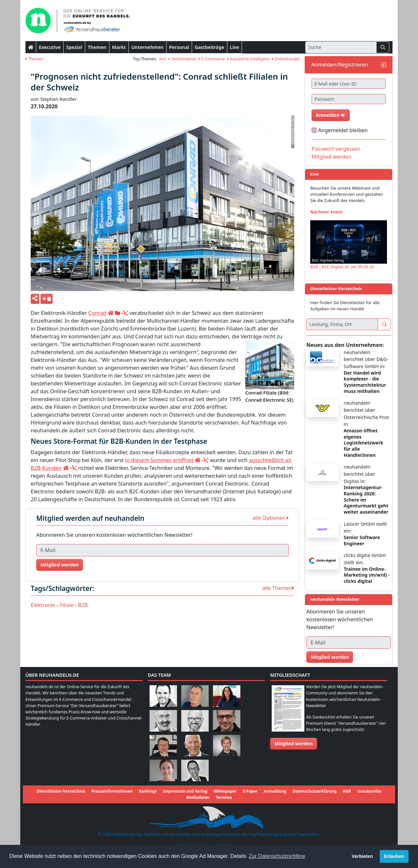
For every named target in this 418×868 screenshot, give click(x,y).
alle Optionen (271, 518)
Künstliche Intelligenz (248, 59)
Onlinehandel (286, 59)
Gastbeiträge (209, 47)
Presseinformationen (112, 791)
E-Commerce (212, 59)
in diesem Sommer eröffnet (159, 460)
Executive (50, 47)
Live (234, 47)
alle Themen (278, 588)
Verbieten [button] (362, 856)
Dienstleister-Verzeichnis (61, 791)
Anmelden (331, 115)
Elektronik (43, 605)
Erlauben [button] (394, 856)
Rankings (148, 791)
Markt (119, 47)
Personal (179, 47)
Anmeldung (275, 791)
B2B (83, 605)
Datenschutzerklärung (314, 791)
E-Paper (250, 791)
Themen (97, 47)
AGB (347, 791)
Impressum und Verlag (185, 791)
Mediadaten (198, 797)
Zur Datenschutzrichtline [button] (277, 856)
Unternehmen (147, 47)
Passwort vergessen (336, 149)
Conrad (97, 313)
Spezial (74, 47)
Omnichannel (182, 59)
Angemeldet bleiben (343, 130)
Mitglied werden (60, 565)
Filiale (66, 605)
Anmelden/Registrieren (340, 65)
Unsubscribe (369, 791)
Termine (224, 797)
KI (163, 59)
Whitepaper (225, 791)
